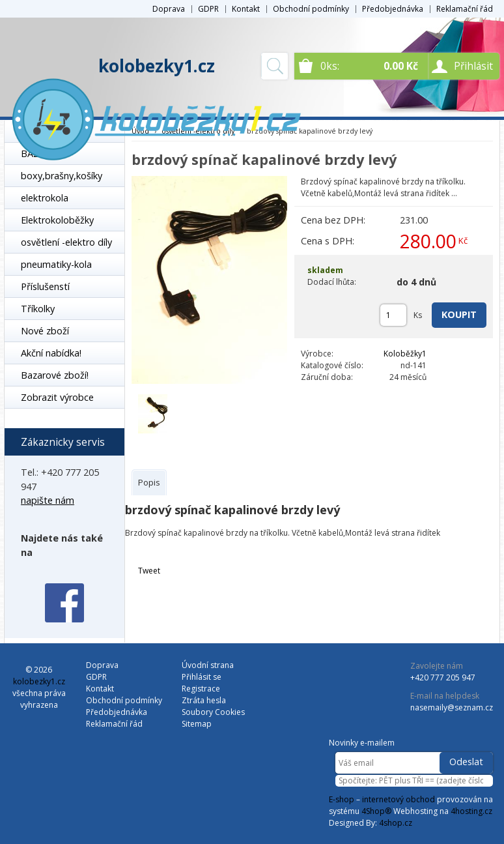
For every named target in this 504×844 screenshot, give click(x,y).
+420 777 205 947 (443, 677)
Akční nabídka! (51, 353)
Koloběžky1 (405, 354)
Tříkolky (38, 309)
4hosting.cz (471, 811)
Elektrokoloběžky (57, 220)
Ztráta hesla (204, 700)
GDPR (208, 9)
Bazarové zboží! (55, 375)
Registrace (201, 689)
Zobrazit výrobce (57, 397)
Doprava (169, 9)
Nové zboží (45, 331)
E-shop (342, 799)
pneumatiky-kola (56, 264)
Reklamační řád (465, 9)
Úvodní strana (208, 665)
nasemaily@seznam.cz (452, 707)
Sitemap (197, 724)
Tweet (149, 571)
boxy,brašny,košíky (62, 176)
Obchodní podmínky (311, 9)
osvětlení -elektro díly (66, 242)
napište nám (48, 500)
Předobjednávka (393, 9)
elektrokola (45, 198)
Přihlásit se (202, 677)
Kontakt (246, 9)
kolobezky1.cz (157, 66)
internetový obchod (399, 799)
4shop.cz (396, 823)
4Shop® (376, 811)
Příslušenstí (45, 286)
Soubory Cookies (213, 712)
